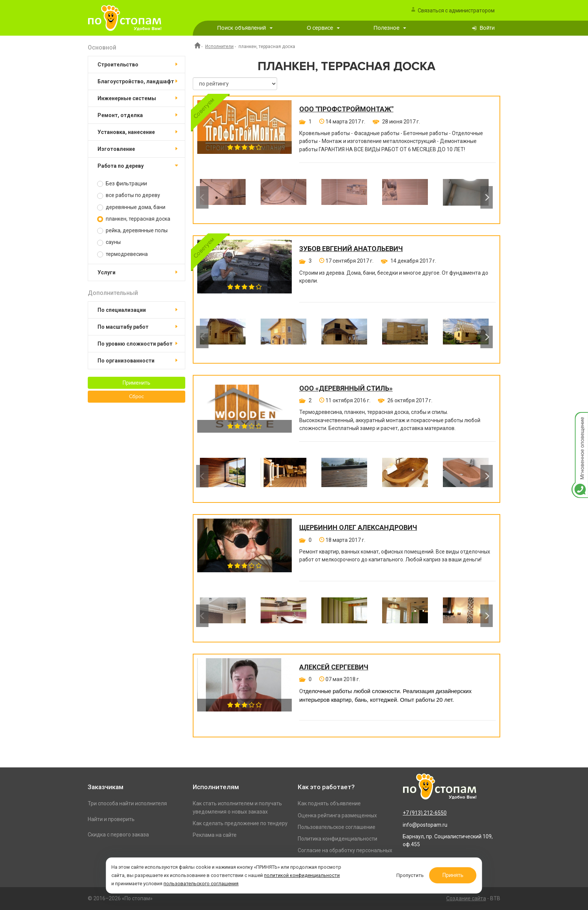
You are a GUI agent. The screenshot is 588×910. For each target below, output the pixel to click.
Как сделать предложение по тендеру (240, 823)
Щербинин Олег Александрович (358, 528)
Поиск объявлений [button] (245, 28)
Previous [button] (202, 197)
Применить (136, 383)
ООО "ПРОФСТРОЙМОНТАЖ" (346, 109)
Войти (487, 28)
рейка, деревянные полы (132, 231)
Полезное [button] (390, 28)
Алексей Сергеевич (334, 667)
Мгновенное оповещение (580, 420)
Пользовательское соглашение (337, 827)
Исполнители (219, 47)
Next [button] (487, 197)
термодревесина (122, 254)
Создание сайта (466, 898)
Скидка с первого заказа (118, 835)
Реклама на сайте (215, 835)
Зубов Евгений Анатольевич (351, 249)
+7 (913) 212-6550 (425, 813)
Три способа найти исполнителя (127, 803)
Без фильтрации (122, 184)
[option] (223, 197)
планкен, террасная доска (134, 219)
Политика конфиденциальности (337, 839)
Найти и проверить (111, 819)
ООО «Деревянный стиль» (346, 388)
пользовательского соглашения (266, 881)
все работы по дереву (129, 195)
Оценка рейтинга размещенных (337, 815)
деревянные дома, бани (131, 207)
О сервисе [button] (323, 28)
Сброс (136, 397)
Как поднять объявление (329, 803)
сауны (109, 242)
